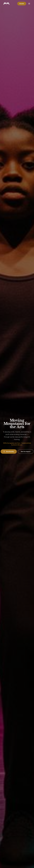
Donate (22, 4)
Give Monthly (9, 452)
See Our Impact (26, 452)
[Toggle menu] (29, 4)
